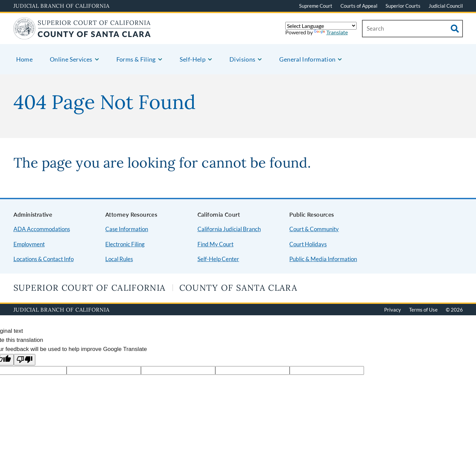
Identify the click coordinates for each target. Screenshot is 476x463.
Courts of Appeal (359, 6)
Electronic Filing (125, 244)
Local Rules (119, 259)
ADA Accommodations (42, 229)
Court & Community (314, 229)
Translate (331, 32)
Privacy (393, 310)
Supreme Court (316, 6)
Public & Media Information (323, 259)
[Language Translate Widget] (321, 26)
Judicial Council (446, 6)
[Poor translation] (25, 360)
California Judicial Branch (229, 229)
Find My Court (215, 244)
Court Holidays (308, 244)
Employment (29, 244)
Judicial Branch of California (62, 6)
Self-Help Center (218, 259)
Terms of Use (423, 310)
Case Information (127, 229)
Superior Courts (403, 6)
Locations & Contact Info (44, 259)
